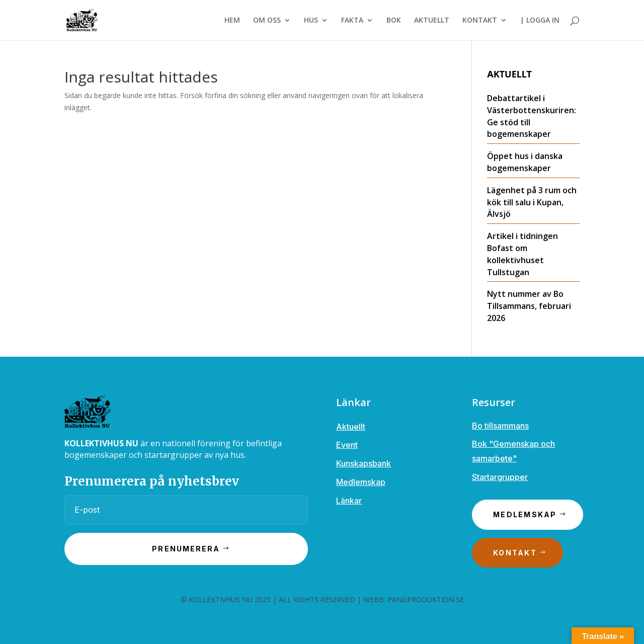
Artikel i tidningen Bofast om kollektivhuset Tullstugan (522, 254)
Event (347, 445)
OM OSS (267, 21)
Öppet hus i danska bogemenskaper (525, 162)
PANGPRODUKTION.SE (426, 599)
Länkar (349, 501)
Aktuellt (351, 427)
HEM (232, 21)
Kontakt (515, 553)
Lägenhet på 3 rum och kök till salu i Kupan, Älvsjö (532, 202)
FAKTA (352, 21)
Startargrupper (500, 477)
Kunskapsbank (364, 463)
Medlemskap (361, 482)
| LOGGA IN (540, 21)
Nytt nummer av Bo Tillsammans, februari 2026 (529, 306)
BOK (394, 21)
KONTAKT (480, 21)
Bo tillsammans (500, 426)
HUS (311, 21)
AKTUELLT (432, 21)
